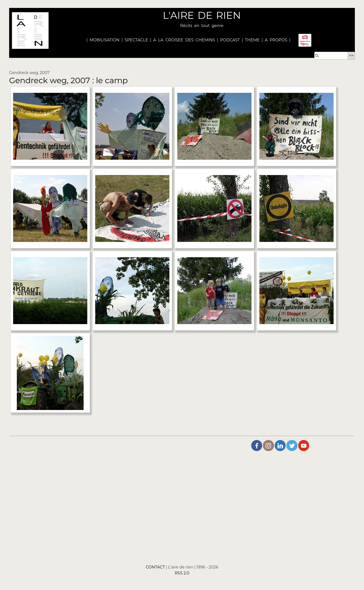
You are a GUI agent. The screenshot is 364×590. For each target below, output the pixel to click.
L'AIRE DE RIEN (202, 15)
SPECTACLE (136, 40)
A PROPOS (275, 40)
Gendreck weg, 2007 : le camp (68, 80)
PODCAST (230, 40)
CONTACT (155, 567)
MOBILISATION (104, 40)
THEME (252, 40)
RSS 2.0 (182, 573)
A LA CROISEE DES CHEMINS (184, 40)
